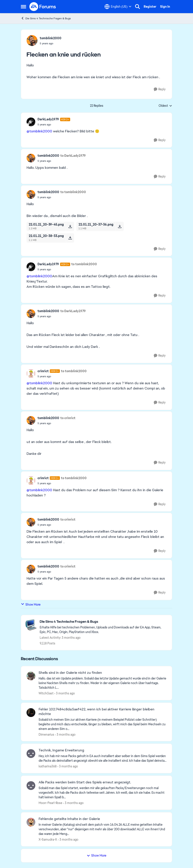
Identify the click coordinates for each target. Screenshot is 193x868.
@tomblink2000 (39, 131)
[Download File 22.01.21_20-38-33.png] (70, 238)
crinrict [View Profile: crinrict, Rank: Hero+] (43, 371)
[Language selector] (118, 7)
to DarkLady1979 (73, 156)
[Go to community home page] (43, 7)
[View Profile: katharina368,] (31, 754)
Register (150, 7)
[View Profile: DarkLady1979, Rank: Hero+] (31, 122)
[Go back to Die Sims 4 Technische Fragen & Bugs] (104, 622)
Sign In (165, 7)
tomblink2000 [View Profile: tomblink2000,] (51, 38)
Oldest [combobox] (165, 106)
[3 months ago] (65, 693)
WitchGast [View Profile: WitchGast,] (46, 693)
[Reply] (160, 89)
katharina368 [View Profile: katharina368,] (48, 766)
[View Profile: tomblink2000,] (32, 41)
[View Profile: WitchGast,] (31, 676)
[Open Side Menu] (23, 7)
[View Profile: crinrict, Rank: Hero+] (31, 374)
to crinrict (68, 418)
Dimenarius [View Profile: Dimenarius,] (46, 734)
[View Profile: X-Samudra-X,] (31, 822)
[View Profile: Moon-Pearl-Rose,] (31, 786)
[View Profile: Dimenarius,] (31, 713)
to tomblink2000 (73, 192)
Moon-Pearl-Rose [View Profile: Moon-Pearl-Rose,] (50, 803)
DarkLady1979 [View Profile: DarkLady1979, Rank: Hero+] (48, 119)
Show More (31, 604)
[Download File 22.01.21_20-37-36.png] (120, 226)
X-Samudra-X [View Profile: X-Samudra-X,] (48, 840)
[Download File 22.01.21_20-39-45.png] (70, 226)
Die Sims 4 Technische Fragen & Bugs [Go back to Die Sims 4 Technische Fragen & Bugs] (46, 18)
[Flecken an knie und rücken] (54, 125)
